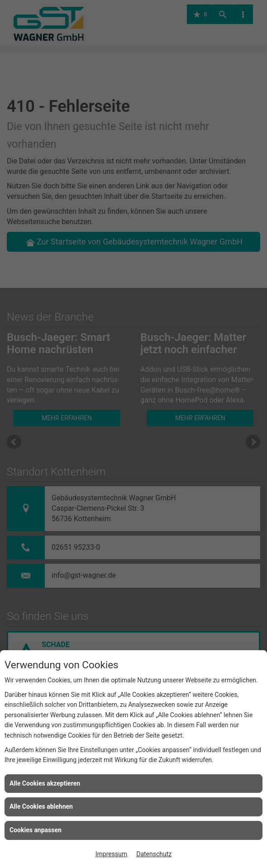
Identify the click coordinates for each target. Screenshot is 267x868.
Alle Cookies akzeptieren (45, 783)
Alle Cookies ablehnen (41, 806)
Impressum (111, 854)
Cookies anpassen (36, 830)
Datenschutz (154, 854)
